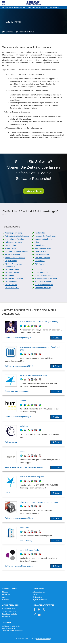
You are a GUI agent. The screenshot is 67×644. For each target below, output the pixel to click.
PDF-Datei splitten (12, 272)
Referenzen (6, 595)
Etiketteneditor (11, 245)
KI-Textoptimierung (12, 254)
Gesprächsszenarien (43, 248)
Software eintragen (39, 592)
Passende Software (26, 32)
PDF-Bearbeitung (12, 269)
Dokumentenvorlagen (13, 242)
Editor (37, 242)
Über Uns (5, 592)
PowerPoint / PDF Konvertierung (12, 289)
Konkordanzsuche (42, 254)
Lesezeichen (40, 261)
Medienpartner (37, 597)
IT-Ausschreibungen (9, 609)
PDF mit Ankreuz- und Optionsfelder (14, 265)
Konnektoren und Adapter (15, 258)
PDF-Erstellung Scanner (44, 275)
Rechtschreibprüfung (43, 288)
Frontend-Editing (12, 248)
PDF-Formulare (11, 282)
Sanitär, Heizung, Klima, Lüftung (20, 566)
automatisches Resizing (14, 239)
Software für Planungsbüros (18, 391)
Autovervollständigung (43, 239)
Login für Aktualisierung (40, 600)
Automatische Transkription (45, 236)
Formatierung (40, 245)
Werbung (35, 595)
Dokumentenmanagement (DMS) (20, 338)
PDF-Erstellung (11, 275)
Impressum (6, 600)
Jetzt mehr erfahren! (34, 191)
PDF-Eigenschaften (42, 272)
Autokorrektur (55, 7)
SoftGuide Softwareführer (13, 7)
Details (58, 338)
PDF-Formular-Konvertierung (46, 278)
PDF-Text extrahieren (43, 282)
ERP (9, 493)
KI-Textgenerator (41, 251)
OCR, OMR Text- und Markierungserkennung (25, 467)
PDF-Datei (39, 269)
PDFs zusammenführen (44, 285)
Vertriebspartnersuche (9, 611)
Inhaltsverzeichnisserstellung (16, 251)
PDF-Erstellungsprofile (14, 278)
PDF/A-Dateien (11, 285)
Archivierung (27, 540)
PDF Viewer (39, 264)
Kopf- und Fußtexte (42, 258)
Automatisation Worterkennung (17, 236)
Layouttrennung (11, 261)
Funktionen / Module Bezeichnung (36, 7)
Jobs (4, 597)
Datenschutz (12, 442)
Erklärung (10, 32)
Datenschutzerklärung (44, 639)
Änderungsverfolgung (13, 233)
